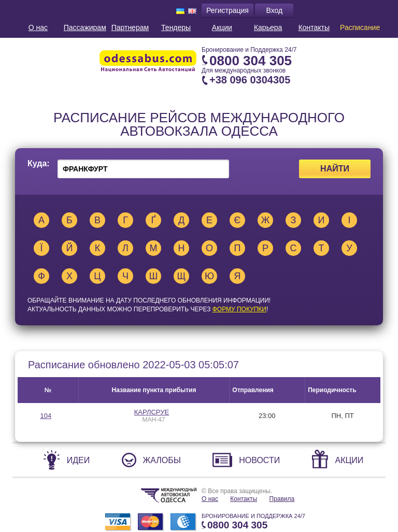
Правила (282, 499)
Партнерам (130, 27)
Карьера (268, 27)
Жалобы (162, 460)
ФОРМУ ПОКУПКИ (239, 309)
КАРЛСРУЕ (152, 412)
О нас (38, 27)
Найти (335, 169)
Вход (275, 10)
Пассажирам (85, 27)
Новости (259, 460)
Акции (222, 27)
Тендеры (176, 27)
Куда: (39, 164)
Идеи (79, 460)
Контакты (314, 27)
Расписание (360, 27)
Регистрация (228, 10)
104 (46, 416)
